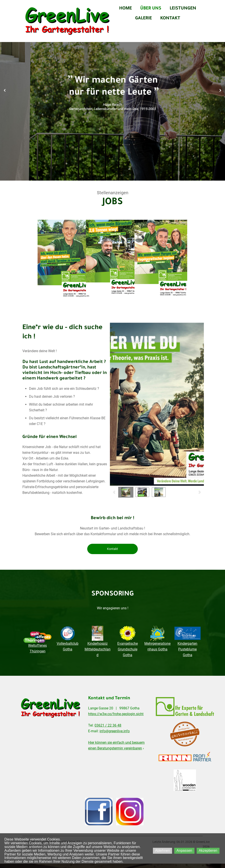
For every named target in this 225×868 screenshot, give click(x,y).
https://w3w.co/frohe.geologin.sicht (116, 714)
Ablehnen (163, 851)
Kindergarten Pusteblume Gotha (187, 649)
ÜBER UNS (151, 9)
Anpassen (184, 851)
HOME (125, 9)
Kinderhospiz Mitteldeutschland (98, 649)
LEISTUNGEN (183, 9)
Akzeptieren (208, 851)
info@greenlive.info (115, 731)
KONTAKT (170, 19)
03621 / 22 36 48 (108, 725)
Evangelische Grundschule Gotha (128, 649)
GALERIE (143, 19)
